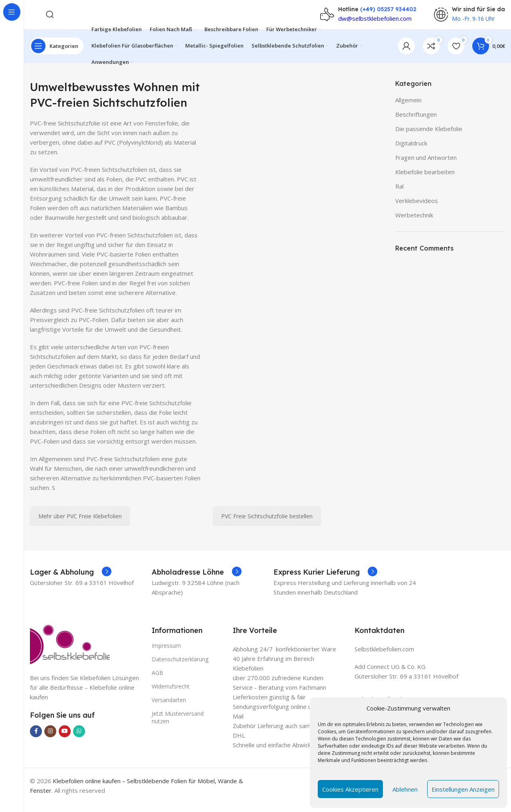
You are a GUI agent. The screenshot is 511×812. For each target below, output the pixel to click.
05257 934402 (397, 11)
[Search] (50, 16)
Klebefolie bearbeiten (425, 181)
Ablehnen (405, 789)
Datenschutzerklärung (180, 668)
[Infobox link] (71, 581)
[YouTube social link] (65, 740)
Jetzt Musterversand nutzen (178, 726)
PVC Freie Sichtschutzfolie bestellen (267, 525)
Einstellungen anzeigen (463, 789)
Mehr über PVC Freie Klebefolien (80, 525)
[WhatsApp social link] (79, 740)
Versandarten (169, 709)
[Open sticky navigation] (57, 52)
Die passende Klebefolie (429, 137)
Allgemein (408, 109)
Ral (399, 195)
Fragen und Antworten (426, 166)
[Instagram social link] (50, 740)
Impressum (166, 654)
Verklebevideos (417, 209)
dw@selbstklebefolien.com (375, 20)
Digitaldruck (411, 152)
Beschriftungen (416, 123)
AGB (157, 682)
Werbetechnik (414, 224)
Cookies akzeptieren (350, 789)
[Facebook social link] (36, 740)
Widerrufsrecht (171, 695)
